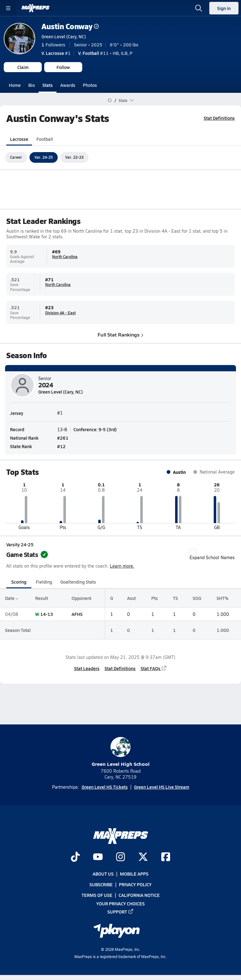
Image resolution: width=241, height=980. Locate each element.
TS (175, 598)
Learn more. (122, 566)
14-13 (47, 614)
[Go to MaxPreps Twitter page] (143, 857)
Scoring (19, 581)
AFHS (77, 614)
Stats (48, 85)
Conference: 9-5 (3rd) (95, 429)
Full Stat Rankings (120, 334)
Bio (32, 85)
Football (45, 139)
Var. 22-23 (74, 157)
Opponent (81, 598)
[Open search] (199, 8)
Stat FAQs (154, 668)
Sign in (224, 8)
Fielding (44, 581)
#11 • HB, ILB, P (105, 53)
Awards (68, 85)
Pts (155, 598)
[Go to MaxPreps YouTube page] (98, 857)
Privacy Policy (135, 884)
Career (16, 157)
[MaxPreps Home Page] (110, 100)
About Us (103, 874)
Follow (63, 67)
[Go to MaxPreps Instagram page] (120, 857)
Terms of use (97, 895)
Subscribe (101, 884)
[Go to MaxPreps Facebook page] (166, 857)
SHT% (222, 598)
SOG (197, 598)
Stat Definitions (219, 118)
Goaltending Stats (78, 581)
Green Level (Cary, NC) (64, 36)
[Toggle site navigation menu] (8, 8)
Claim (23, 67)
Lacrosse (19, 139)
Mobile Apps (134, 874)
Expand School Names (212, 554)
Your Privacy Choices (120, 903)
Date (12, 598)
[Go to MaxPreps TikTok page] (75, 857)
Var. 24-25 (44, 157)
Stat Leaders (87, 668)
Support (120, 912)
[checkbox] (193, 552)
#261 (63, 438)
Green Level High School (121, 752)
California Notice (139, 895)
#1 (56, 53)
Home (15, 85)
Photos (90, 85)
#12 (61, 446)
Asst (131, 598)
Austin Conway (70, 26)
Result (42, 598)
